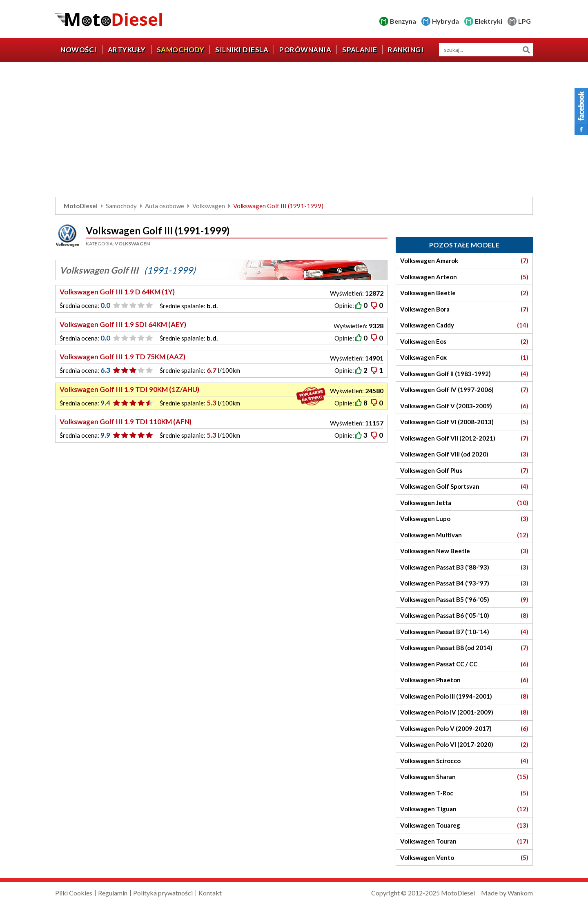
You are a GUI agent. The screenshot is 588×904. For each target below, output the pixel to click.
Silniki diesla (242, 50)
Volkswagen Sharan (464, 777)
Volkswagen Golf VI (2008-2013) (464, 422)
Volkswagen (209, 206)
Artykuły (127, 50)
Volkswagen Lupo (464, 519)
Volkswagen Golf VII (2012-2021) (464, 438)
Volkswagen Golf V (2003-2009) (464, 406)
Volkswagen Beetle (464, 293)
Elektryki (489, 21)
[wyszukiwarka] (486, 50)
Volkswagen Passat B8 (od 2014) (464, 648)
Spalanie (360, 50)
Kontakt (210, 893)
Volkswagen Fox (464, 357)
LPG (525, 21)
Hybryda (445, 21)
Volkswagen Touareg (464, 825)
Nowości (79, 50)
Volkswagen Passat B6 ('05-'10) (464, 616)
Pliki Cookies (74, 893)
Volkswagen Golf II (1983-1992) (464, 374)
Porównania (305, 50)
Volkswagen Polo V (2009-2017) (464, 729)
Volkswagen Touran (464, 841)
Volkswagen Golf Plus (464, 471)
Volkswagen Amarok (464, 261)
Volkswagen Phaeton (464, 680)
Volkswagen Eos (464, 342)
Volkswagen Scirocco (464, 761)
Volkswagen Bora (464, 309)
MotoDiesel (81, 206)
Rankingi (406, 50)
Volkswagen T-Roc (464, 793)
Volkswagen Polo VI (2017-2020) (464, 745)
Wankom (520, 893)
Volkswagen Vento (464, 858)
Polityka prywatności (163, 893)
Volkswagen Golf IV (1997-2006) (464, 390)
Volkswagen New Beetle (464, 551)
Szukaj (526, 50)
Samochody (181, 50)
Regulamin (113, 893)
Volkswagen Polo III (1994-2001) (464, 696)
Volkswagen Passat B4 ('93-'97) (464, 583)
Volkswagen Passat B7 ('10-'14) (464, 632)
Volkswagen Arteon (464, 277)
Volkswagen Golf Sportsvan (464, 487)
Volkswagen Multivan (464, 535)
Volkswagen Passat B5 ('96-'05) (464, 600)
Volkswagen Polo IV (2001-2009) (464, 712)
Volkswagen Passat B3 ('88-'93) (464, 567)
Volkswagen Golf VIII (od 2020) (464, 454)
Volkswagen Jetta (464, 503)
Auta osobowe (165, 206)
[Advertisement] (294, 131)
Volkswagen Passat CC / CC (464, 664)
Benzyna (403, 21)
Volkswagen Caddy (464, 325)
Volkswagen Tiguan (464, 809)
